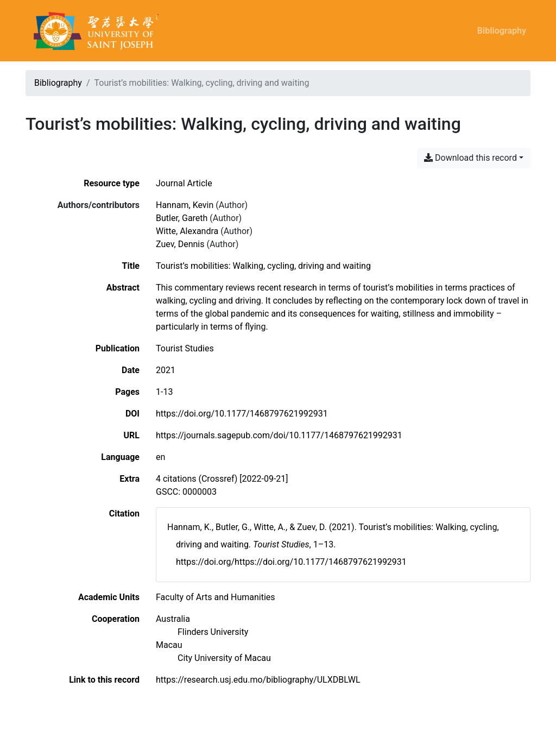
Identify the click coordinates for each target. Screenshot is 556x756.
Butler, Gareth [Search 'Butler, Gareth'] (182, 218)
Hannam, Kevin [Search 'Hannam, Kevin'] (185, 205)
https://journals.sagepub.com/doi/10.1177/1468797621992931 (279, 435)
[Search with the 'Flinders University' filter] (213, 632)
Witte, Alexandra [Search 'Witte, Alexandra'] (187, 231)
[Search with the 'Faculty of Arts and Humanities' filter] (216, 597)
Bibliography (502, 31)
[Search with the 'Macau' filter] (169, 645)
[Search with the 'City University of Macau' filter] (224, 658)
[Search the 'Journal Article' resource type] (184, 183)
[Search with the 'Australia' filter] (173, 619)
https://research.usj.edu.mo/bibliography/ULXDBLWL (258, 680)
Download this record (470, 158)
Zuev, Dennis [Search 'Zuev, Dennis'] (180, 244)
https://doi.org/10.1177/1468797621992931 (242, 414)
